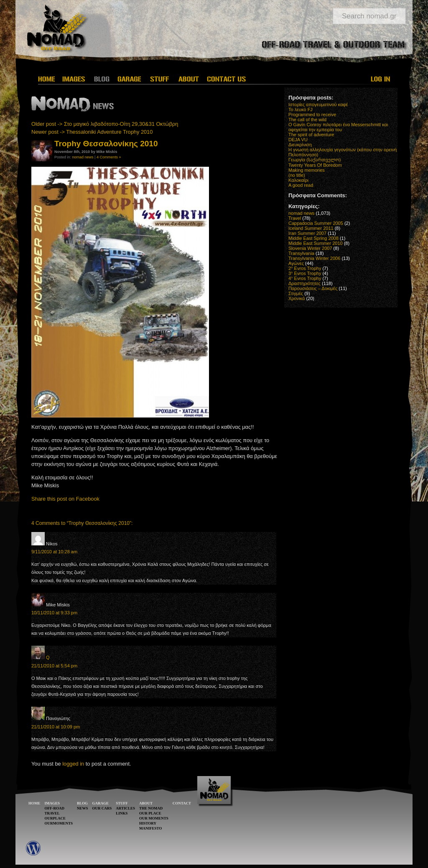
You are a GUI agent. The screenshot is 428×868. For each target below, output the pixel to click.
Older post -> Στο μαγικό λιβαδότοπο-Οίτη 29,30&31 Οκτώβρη (105, 124)
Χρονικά (297, 298)
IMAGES (52, 803)
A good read (301, 185)
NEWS (83, 808)
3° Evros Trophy (305, 273)
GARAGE (101, 803)
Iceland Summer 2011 (311, 228)
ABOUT (146, 803)
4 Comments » (109, 157)
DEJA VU (298, 140)
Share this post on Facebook (65, 499)
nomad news (83, 157)
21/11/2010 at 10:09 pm (56, 727)
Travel (295, 218)
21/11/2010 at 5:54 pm (54, 666)
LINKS (122, 813)
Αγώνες (296, 263)
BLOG (82, 803)
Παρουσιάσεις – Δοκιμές (313, 288)
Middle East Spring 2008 (313, 238)
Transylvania (301, 253)
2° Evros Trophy (305, 268)
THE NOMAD (151, 808)
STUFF (122, 803)
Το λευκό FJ (301, 109)
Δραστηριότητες (304, 283)
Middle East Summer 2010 (316, 243)
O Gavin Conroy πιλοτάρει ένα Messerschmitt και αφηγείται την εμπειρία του (338, 127)
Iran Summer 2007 (307, 233)
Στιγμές (296, 293)
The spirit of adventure (311, 135)
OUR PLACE (150, 813)
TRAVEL (52, 813)
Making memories (307, 170)
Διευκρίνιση (300, 145)
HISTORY (148, 823)
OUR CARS (102, 808)
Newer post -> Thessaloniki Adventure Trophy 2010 (92, 132)
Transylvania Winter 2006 (314, 258)
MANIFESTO (150, 828)
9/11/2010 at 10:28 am (54, 552)
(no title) (297, 175)
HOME (34, 803)
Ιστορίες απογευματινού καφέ (318, 104)
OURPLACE (55, 818)
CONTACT (182, 803)
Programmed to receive (312, 115)
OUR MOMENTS (154, 818)
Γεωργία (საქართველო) (315, 160)
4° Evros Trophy (305, 278)
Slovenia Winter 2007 (310, 248)
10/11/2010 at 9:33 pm (54, 613)
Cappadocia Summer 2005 (316, 223)
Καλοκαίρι (298, 180)
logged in (73, 764)
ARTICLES (125, 808)
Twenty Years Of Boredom (315, 165)
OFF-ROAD (55, 808)
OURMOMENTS (59, 823)
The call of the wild (307, 120)
